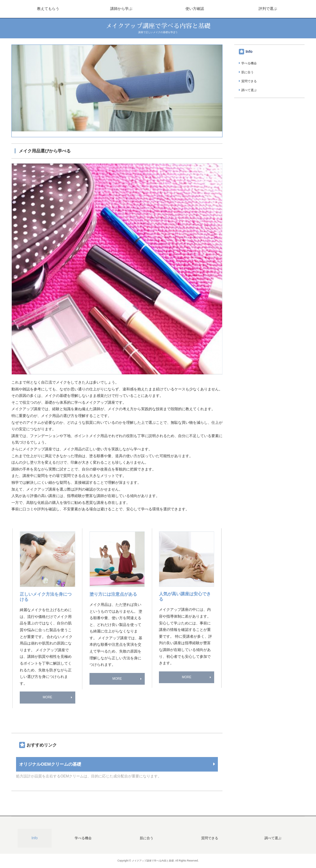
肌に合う (247, 72)
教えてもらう (48, 9)
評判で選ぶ (268, 9)
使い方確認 (195, 9)
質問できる (249, 81)
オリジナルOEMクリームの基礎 (50, 764)
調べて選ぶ (249, 90)
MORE (47, 697)
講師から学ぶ (121, 9)
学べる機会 (249, 63)
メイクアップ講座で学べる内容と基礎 (158, 26)
